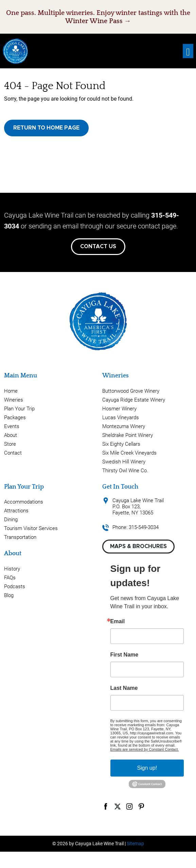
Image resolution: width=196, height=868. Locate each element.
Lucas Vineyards (121, 418)
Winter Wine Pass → (98, 21)
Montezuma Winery (124, 426)
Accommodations (24, 502)
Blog (9, 595)
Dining (11, 520)
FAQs (10, 578)
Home (11, 391)
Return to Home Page (46, 128)
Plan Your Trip (19, 409)
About (11, 435)
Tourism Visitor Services (31, 528)
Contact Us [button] (98, 246)
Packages (15, 418)
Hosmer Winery (119, 409)
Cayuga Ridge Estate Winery (134, 400)
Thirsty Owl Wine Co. (125, 471)
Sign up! (147, 768)
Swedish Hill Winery (124, 462)
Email (118, 622)
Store (10, 444)
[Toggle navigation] (188, 51)
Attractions (16, 511)
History (12, 569)
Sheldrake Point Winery (128, 435)
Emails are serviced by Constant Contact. (145, 749)
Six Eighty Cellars (121, 444)
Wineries (14, 400)
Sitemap (135, 844)
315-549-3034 (144, 527)
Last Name (124, 688)
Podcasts (15, 586)
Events (12, 426)
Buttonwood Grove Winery (131, 391)
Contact (13, 453)
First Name (124, 655)
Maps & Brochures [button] (138, 546)
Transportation (20, 537)
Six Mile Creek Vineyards (129, 453)
